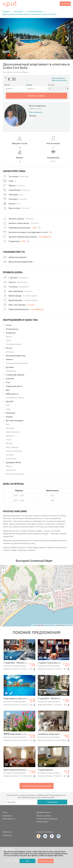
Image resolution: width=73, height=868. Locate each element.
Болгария (18, 11)
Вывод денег (43, 822)
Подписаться (52, 802)
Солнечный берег (35, 11)
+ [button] (3, 568)
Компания (7, 816)
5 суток (31, 305)
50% (35, 228)
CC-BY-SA (69, 625)
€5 (51, 232)
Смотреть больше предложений (37, 786)
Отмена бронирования (47, 819)
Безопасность (9, 819)
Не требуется (45, 237)
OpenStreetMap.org (50, 625)
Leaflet (34, 625)
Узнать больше (46, 861)
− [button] (3, 572)
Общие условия (44, 816)
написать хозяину (37, 96)
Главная (6, 11)
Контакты (7, 835)
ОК (27, 861)
